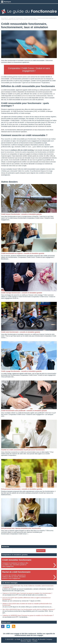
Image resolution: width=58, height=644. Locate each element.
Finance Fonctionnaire (30, 18)
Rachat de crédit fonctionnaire (16, 572)
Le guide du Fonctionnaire (16, 18)
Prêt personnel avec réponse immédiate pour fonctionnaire (21, 528)
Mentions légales (26, 641)
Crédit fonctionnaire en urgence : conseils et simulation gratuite (23, 253)
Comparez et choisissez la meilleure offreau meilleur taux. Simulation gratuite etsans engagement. (15, 565)
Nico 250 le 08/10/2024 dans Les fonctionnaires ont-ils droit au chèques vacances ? (29, 610)
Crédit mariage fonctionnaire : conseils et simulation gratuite (22, 293)
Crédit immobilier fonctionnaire (17, 560)
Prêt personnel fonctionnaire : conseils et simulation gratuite (22, 489)
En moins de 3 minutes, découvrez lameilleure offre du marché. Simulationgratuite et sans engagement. (14, 577)
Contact (35, 641)
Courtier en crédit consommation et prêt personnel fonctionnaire (23, 450)
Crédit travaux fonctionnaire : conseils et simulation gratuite (21, 214)
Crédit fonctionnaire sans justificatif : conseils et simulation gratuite (24, 411)
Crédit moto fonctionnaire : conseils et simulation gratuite (21, 332)
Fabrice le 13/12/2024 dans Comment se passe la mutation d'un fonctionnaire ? (27, 593)
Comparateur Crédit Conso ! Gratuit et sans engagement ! (29, 70)
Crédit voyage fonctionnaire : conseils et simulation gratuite (21, 371)
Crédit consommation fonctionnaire (47, 18)
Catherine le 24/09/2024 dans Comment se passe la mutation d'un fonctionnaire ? (28, 615)
